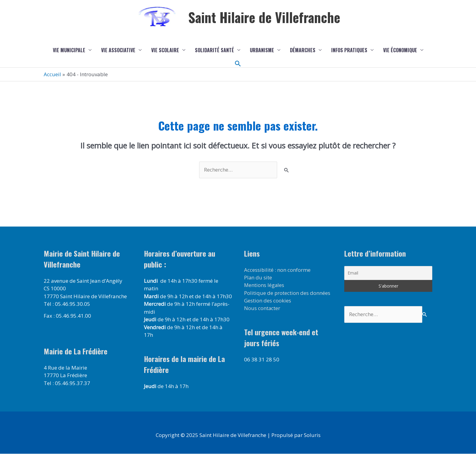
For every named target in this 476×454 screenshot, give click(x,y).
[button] (238, 64)
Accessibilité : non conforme (277, 270)
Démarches (303, 50)
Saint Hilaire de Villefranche (265, 17)
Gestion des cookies (268, 301)
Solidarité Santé (214, 50)
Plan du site (258, 278)
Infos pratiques (349, 50)
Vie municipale (69, 50)
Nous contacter (262, 309)
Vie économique (400, 50)
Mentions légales (264, 285)
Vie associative (118, 50)
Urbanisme (262, 50)
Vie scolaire (165, 50)
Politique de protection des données (287, 293)
